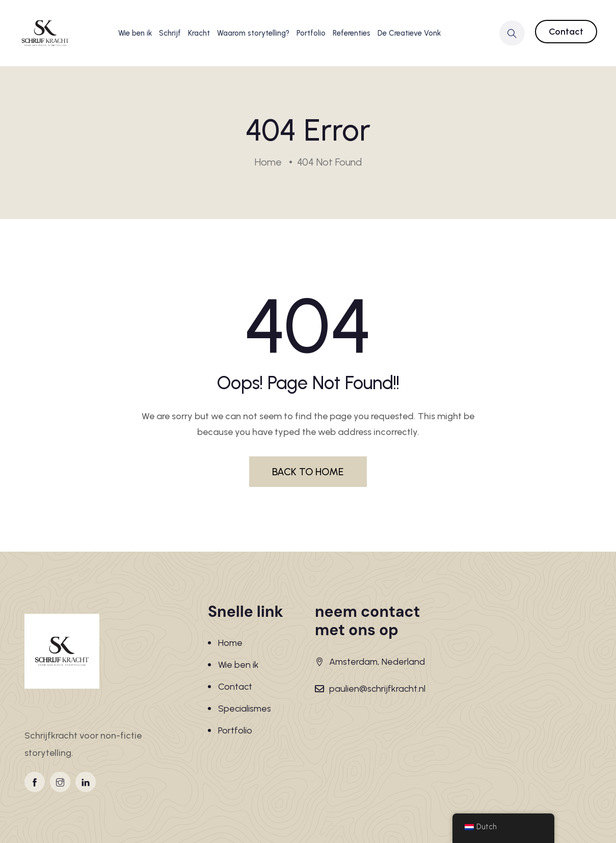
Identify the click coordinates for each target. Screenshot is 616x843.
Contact (566, 32)
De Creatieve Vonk (409, 33)
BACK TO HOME (308, 472)
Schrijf (170, 33)
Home (230, 643)
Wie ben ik (135, 33)
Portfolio (311, 33)
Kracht (199, 33)
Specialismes (245, 709)
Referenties (352, 33)
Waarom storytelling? (253, 33)
